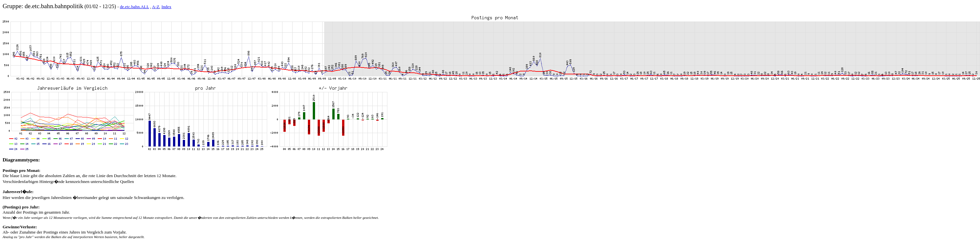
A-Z (156, 7)
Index (166, 7)
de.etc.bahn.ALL (134, 7)
